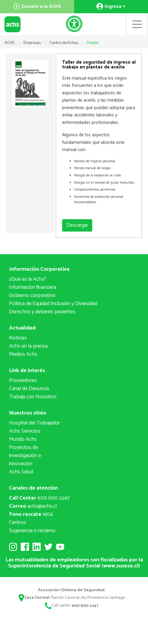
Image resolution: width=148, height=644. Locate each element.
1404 (31, 514)
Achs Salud (21, 472)
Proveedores (23, 380)
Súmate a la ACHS (37, 6)
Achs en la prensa (28, 346)
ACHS (9, 43)
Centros (18, 522)
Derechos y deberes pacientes (42, 312)
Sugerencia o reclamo (32, 531)
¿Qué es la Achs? (28, 279)
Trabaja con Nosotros (33, 397)
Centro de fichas (64, 43)
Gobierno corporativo (32, 295)
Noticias (18, 338)
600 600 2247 (39, 498)
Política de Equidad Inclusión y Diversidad (53, 304)
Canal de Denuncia (29, 389)
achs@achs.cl (33, 506)
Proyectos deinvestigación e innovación (25, 456)
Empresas (33, 43)
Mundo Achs (23, 439)
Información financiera (33, 287)
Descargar (77, 225)
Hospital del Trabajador (34, 423)
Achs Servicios (25, 431)
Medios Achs (23, 354)
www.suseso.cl (121, 566)
